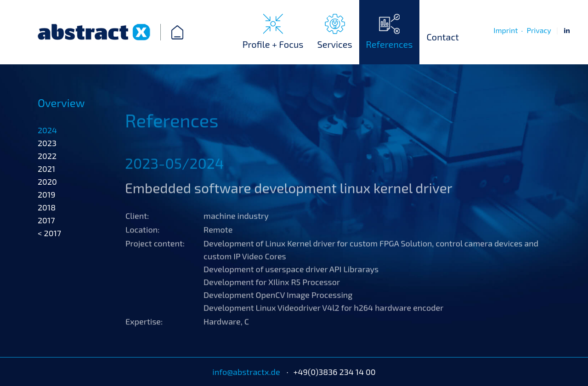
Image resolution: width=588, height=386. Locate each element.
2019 (46, 220)
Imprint (506, 30)
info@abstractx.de (246, 372)
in (567, 30)
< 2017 (49, 258)
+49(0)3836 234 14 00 (335, 372)
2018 (47, 233)
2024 (47, 155)
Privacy (539, 30)
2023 (47, 168)
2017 (46, 245)
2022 (47, 181)
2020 (47, 207)
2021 (46, 194)
